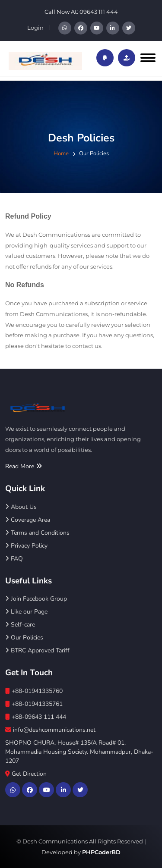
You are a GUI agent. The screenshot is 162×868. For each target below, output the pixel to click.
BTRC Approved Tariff (37, 650)
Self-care (20, 625)
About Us (21, 507)
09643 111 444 (99, 12)
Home (61, 154)
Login (35, 28)
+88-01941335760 (34, 691)
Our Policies (24, 638)
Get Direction (26, 774)
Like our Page (26, 612)
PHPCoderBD (101, 852)
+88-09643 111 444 (36, 717)
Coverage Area (28, 520)
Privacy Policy (26, 546)
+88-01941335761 (34, 704)
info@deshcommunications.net (50, 730)
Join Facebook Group (36, 599)
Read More (24, 466)
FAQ (14, 559)
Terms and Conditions (37, 533)
